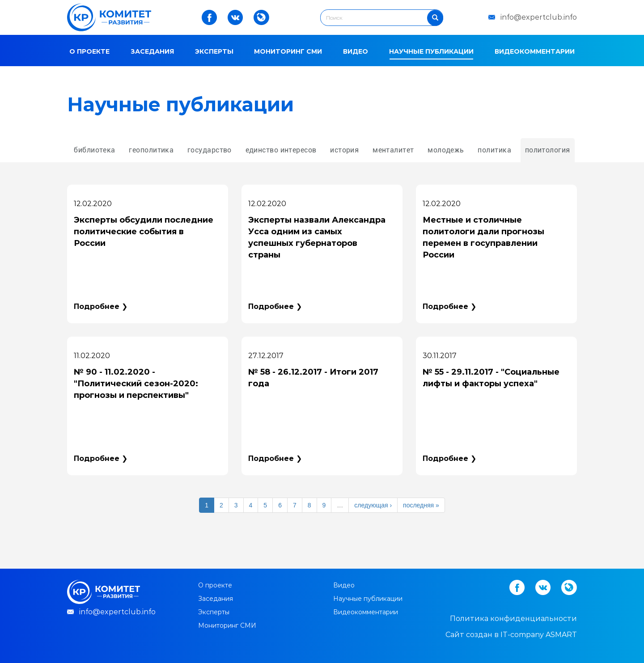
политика (494, 150)
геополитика (151, 150)
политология (548, 150)
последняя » (421, 505)
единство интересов (281, 150)
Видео (356, 51)
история (344, 150)
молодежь (446, 150)
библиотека (94, 150)
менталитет (393, 150)
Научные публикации (431, 51)
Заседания (152, 51)
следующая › (373, 505)
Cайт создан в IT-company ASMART (511, 635)
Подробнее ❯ (101, 306)
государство (210, 150)
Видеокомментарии (535, 51)
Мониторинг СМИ (288, 51)
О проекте (89, 51)
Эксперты (214, 51)
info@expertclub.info (539, 17)
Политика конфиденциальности (513, 619)
